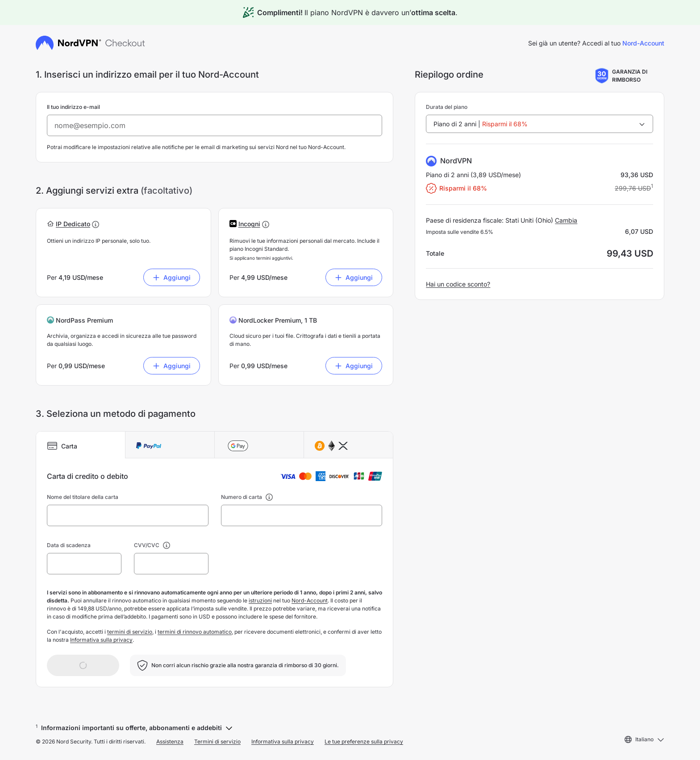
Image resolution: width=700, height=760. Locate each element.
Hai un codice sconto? (458, 284)
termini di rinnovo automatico (195, 632)
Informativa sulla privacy (101, 640)
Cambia (566, 220)
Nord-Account (643, 43)
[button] (73, 224)
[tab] (81, 445)
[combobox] (540, 124)
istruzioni (260, 600)
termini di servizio (130, 632)
